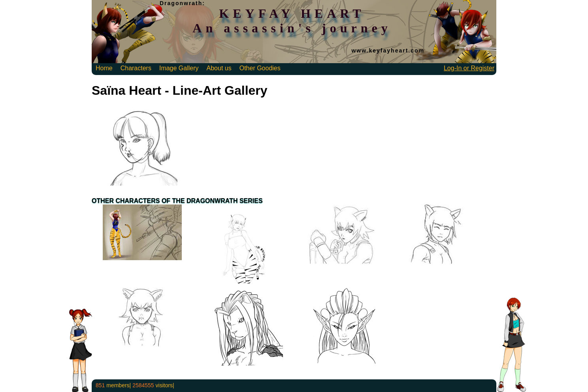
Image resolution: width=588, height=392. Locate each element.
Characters (136, 68)
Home (104, 68)
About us (219, 68)
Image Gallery (179, 68)
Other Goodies (260, 68)
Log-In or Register (469, 68)
